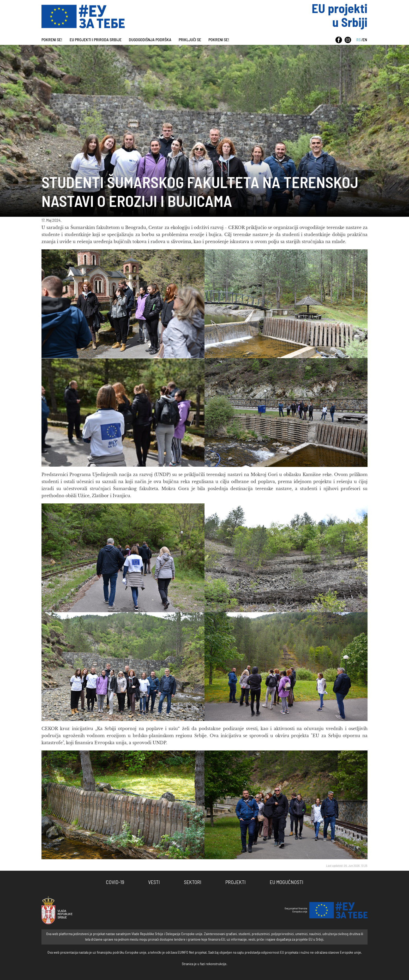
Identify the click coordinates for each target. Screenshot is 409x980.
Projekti (236, 882)
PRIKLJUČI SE (190, 40)
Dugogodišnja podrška (150, 40)
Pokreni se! (52, 40)
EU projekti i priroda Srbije (96, 40)
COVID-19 (115, 882)
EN (365, 40)
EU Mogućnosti (287, 882)
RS (359, 40)
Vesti (154, 882)
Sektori (193, 882)
